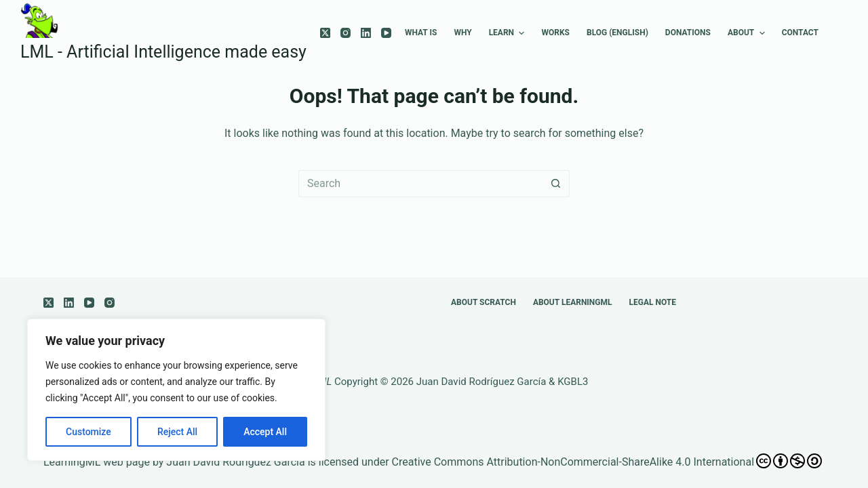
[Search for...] (420, 184)
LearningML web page (97, 462)
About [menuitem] (748, 33)
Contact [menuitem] (800, 33)
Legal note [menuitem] (653, 302)
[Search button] (556, 184)
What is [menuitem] (421, 33)
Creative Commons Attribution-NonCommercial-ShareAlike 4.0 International (607, 461)
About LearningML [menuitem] (573, 302)
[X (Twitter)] (325, 33)
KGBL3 (573, 382)
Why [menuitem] (462, 33)
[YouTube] (386, 33)
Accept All (265, 432)
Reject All (177, 432)
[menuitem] (835, 33)
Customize (88, 432)
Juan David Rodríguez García (481, 382)
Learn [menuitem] (509, 33)
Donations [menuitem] (688, 33)
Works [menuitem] (555, 33)
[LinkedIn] (366, 33)
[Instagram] (346, 33)
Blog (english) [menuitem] (617, 33)
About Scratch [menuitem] (484, 302)
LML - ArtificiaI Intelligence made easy (163, 52)
